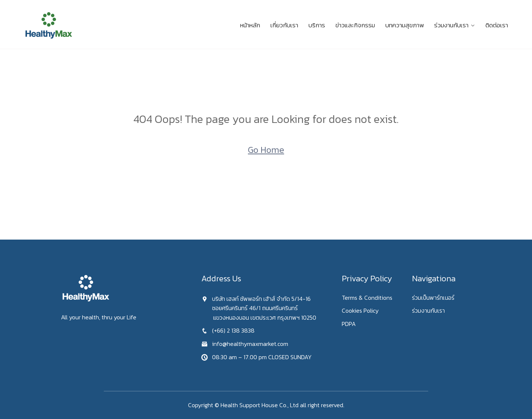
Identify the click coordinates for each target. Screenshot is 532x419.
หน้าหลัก (250, 25)
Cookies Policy (360, 310)
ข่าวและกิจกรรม (355, 25)
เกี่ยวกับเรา (284, 25)
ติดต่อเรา (497, 25)
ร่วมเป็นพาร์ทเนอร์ (433, 298)
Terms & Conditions (367, 298)
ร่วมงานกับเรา (451, 25)
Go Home (266, 150)
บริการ (317, 25)
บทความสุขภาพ (405, 25)
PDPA (349, 324)
